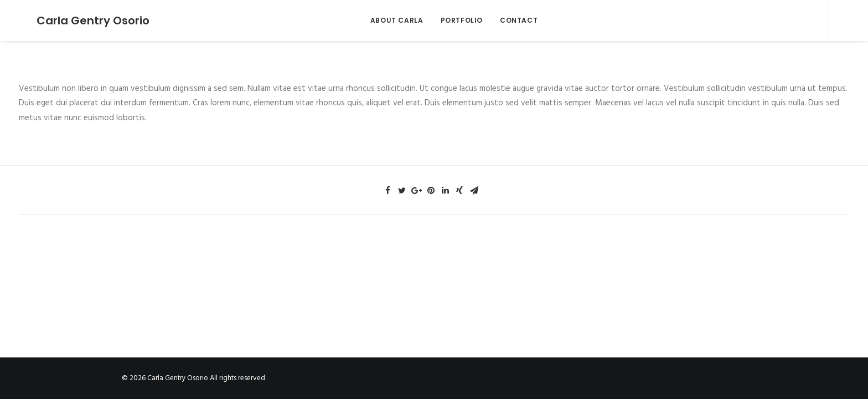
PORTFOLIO (453, 20)
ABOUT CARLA (388, 20)
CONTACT (510, 20)
